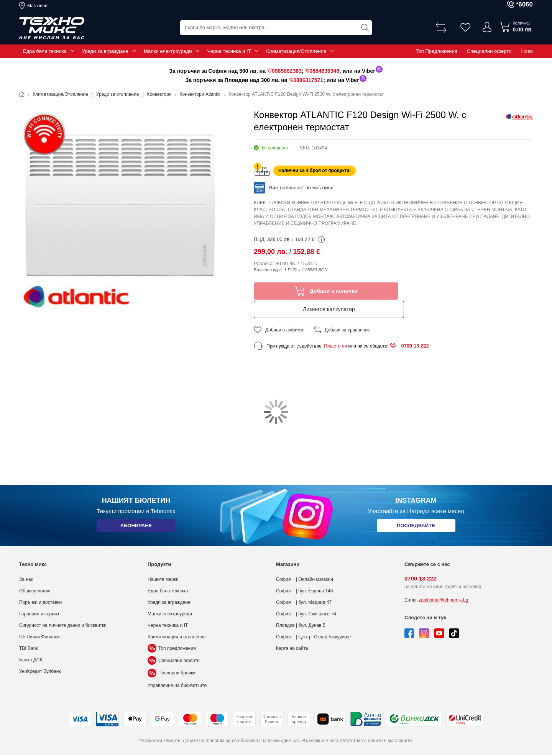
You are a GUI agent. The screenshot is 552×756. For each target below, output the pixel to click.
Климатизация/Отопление (297, 51)
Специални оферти (489, 51)
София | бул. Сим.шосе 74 (306, 595)
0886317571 (308, 80)
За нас (26, 561)
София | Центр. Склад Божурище (314, 618)
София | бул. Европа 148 (304, 572)
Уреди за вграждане (105, 51)
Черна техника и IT (229, 51)
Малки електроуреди (168, 51)
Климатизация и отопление (177, 618)
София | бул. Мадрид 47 (304, 584)
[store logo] (52, 28)
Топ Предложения (437, 51)
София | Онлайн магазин (305, 561)
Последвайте (416, 509)
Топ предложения (172, 630)
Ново (527, 51)
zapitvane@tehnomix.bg (443, 582)
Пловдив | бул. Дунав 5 (301, 607)
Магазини (37, 6)
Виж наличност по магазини (301, 188)
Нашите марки (163, 561)
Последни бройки (172, 655)
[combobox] (276, 27)
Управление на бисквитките (177, 667)
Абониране (136, 509)
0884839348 (324, 71)
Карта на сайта (292, 630)
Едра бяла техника (45, 51)
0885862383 (287, 71)
